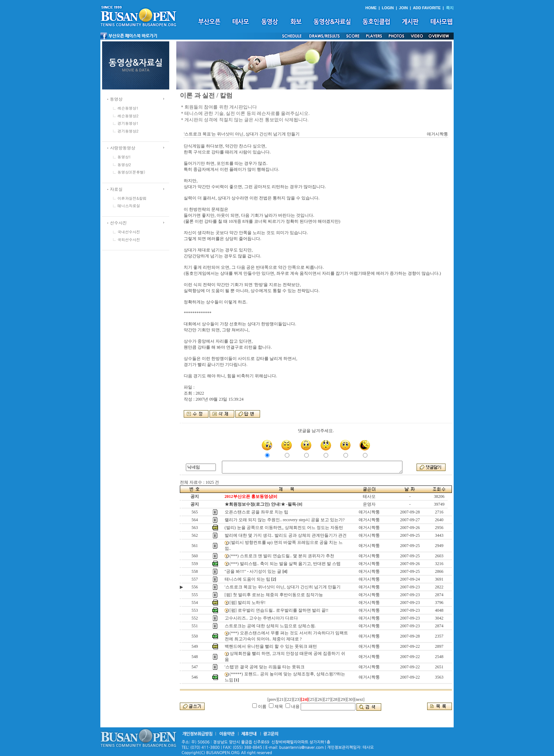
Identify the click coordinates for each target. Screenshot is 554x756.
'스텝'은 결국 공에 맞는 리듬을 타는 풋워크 (265, 667)
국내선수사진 (129, 232)
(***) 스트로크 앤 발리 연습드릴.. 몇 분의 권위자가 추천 (282, 556)
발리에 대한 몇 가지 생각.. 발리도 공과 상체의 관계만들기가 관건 (286, 535)
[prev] (273, 699)
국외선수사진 (129, 240)
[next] (359, 699)
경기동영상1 (128, 123)
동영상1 (124, 157)
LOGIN (388, 8)
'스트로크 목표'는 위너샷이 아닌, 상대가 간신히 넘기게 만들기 (283, 587)
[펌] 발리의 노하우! (248, 603)
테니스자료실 (129, 206)
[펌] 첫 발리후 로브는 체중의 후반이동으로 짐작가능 (274, 595)
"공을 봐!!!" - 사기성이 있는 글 (253, 571)
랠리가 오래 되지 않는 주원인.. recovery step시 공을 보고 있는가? (285, 520)
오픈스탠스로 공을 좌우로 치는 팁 (257, 512)
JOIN (403, 8)
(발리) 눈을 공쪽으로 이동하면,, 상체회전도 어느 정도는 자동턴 (284, 528)
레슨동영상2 (128, 116)
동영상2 (124, 165)
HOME (371, 8)
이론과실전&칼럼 (132, 198)
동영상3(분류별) (131, 172)
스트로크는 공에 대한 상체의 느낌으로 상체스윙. (270, 626)
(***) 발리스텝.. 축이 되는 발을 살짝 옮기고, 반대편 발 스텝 (285, 564)
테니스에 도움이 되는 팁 (247, 579)
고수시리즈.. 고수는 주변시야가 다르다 (261, 618)
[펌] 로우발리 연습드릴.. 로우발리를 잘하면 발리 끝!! (279, 610)
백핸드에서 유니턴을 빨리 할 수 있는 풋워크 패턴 (271, 646)
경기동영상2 (128, 131)
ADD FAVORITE (427, 8)
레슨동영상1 (128, 108)
